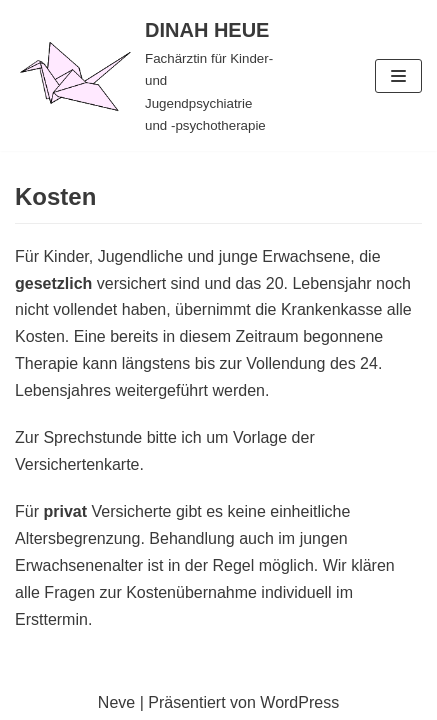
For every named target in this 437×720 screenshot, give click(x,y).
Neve (116, 702)
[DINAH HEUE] (145, 75)
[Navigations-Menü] (398, 76)
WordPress (299, 702)
